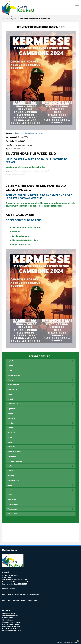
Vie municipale (8, 620)
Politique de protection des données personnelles (21, 594)
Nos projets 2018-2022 (10, 624)
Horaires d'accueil (9, 618)
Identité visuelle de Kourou (12, 631)
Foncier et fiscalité (9, 628)
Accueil (5, 19)
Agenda (14, 19)
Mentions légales (8, 588)
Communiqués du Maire (11, 622)
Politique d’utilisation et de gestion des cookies (20, 600)
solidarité (27, 133)
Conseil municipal (9, 614)
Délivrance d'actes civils (11, 626)
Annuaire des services (10, 616)
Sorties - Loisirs (37, 133)
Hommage (19, 133)
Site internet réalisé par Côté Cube (67, 642)
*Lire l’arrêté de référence (15, 175)
